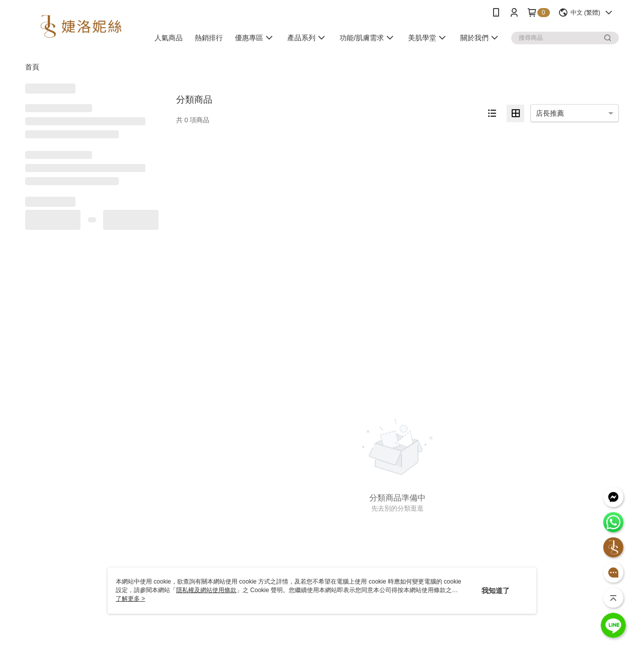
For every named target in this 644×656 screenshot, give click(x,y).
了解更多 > (130, 599)
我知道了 (496, 591)
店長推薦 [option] (550, 113)
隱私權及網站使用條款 (206, 590)
